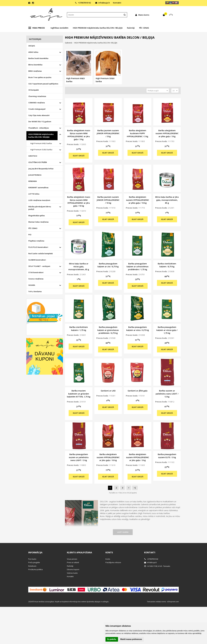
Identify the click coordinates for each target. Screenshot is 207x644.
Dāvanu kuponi (73, 569)
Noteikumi (32, 566)
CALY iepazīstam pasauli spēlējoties (43, 84)
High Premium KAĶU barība (41, 143)
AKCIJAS (32, 46)
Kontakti (117, 3)
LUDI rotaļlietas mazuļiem (39, 200)
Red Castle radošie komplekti (41, 254)
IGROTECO (33, 156)
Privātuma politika (35, 569)
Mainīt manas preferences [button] (131, 639)
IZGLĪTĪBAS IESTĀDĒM (38, 162)
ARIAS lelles (33, 52)
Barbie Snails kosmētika (38, 58)
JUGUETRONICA (35, 175)
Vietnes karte (72, 573)
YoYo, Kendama (35, 291)
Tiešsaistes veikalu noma (156, 602)
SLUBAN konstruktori (37, 260)
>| (135, 488)
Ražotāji (131, 28)
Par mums (32, 559)
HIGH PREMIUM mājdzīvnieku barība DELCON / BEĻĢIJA (98, 28)
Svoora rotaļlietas (36, 279)
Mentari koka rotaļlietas (38, 222)
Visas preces (37, 28)
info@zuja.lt (103, 3)
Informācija (35, 552)
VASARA (32, 285)
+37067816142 (83, 3)
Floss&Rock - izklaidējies (39, 128)
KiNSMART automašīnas (38, 188)
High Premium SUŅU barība (41, 150)
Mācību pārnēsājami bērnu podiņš (40, 208)
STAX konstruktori (36, 272)
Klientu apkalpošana (79, 552)
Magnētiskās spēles (37, 216)
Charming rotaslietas (37, 96)
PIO (30, 235)
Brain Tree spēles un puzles (40, 77)
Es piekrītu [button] (112, 639)
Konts (109, 552)
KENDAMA (33, 181)
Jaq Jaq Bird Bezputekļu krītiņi (41, 169)
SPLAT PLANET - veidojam (39, 266)
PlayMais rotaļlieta (36, 241)
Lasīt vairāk (123, 532)
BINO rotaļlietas (35, 71)
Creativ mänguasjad (37, 109)
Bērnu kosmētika (35, 65)
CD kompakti (34, 90)
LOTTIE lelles (34, 194)
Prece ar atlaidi (73, 562)
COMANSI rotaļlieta (37, 103)
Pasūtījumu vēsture (113, 562)
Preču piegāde (34, 562)
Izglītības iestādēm (59, 28)
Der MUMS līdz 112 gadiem (40, 122)
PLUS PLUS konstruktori (38, 247)
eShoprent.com (173, 602)
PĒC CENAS (144, 28)
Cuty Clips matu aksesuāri (39, 115)
